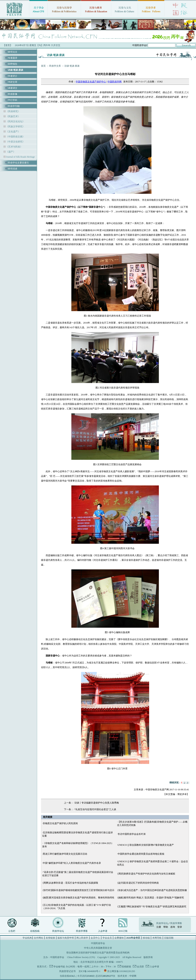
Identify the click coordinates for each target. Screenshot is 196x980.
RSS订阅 (123, 931)
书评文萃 (13, 82)
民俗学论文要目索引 (18, 163)
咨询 (173, 927)
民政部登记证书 (67, 971)
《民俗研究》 (13, 111)
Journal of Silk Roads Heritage (20, 157)
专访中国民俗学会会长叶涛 (132, 834)
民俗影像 (13, 94)
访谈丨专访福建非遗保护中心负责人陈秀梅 (97, 803)
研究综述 (13, 169)
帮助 (166, 927)
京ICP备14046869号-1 (90, 971)
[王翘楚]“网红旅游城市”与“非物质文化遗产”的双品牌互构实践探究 (152, 907)
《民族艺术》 (13, 116)
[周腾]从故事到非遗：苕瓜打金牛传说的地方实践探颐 (70, 883)
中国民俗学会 (57, 957)
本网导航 (157, 938)
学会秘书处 (59, 967)
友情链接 (50, 938)
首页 (43, 66)
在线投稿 (35, 931)
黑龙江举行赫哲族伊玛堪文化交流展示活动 (65, 854)
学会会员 (107, 938)
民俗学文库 (55, 66)
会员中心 (95, 938)
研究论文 (13, 52)
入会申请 (103, 931)
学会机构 (27, 938)
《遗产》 (10, 152)
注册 (159, 927)
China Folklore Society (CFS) (81, 957)
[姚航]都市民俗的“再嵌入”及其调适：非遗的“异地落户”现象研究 (151, 898)
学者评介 (13, 76)
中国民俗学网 (115, 82)
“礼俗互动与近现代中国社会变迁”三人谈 (95, 809)
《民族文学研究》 (15, 127)
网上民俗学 (82, 938)
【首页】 (8, 45)
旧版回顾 (169, 938)
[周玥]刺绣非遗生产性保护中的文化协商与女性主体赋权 (146, 874)
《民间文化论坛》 (15, 121)
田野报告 (13, 64)
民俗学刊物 (14, 106)
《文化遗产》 (13, 132)
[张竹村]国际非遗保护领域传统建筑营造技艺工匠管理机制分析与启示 (79, 890)
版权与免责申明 (66, 938)
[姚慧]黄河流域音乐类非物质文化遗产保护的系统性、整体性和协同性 (79, 898)
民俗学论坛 (58, 931)
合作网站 (38, 938)
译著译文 (13, 88)
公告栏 (12, 931)
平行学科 (13, 100)
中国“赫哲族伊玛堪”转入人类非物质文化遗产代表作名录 (72, 863)
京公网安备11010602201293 (121, 971)
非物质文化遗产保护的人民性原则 (60, 823)
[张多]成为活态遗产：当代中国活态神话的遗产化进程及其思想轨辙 (152, 890)
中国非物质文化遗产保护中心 (91, 82)
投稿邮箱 (126, 967)
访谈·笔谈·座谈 (72, 66)
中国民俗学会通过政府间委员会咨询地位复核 (141, 854)
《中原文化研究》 (15, 142)
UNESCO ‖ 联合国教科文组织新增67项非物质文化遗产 (146, 845)
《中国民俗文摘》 (15, 137)
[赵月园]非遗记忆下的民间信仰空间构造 (138, 883)
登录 (180, 927)
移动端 (146, 938)
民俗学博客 (82, 931)
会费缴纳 (119, 938)
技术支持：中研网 (127, 976)
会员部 (140, 967)
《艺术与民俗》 (14, 147)
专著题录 (13, 58)
